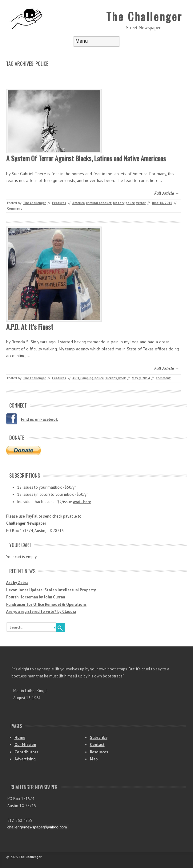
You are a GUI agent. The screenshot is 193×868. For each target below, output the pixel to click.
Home (20, 738)
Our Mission (25, 745)
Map (94, 759)
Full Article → (167, 193)
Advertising (25, 759)
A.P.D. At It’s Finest (30, 327)
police (130, 203)
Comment (15, 208)
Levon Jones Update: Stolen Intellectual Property (51, 590)
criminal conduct (99, 203)
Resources (99, 752)
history (119, 203)
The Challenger (144, 16)
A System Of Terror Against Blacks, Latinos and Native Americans (86, 158)
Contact (97, 745)
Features (59, 203)
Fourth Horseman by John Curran (36, 597)
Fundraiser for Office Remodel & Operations (46, 604)
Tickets (111, 378)
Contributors (26, 752)
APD (76, 378)
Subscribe (99, 738)
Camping (87, 378)
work (122, 378)
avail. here (82, 502)
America (78, 203)
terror (141, 203)
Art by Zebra (17, 583)
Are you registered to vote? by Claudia (41, 612)
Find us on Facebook (39, 419)
